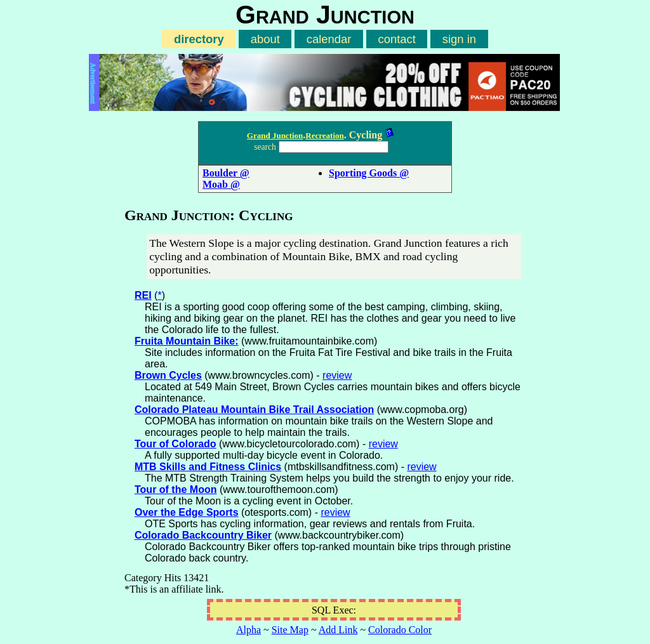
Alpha (249, 630)
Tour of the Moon (176, 490)
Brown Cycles (168, 375)
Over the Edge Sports (187, 512)
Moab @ (221, 184)
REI (143, 295)
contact (396, 39)
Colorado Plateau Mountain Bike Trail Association (254, 410)
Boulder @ (226, 173)
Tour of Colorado (176, 444)
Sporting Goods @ (369, 173)
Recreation (324, 135)
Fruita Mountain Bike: (187, 341)
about (265, 39)
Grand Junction (275, 135)
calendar (329, 39)
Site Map (290, 630)
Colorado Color (400, 630)
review (337, 375)
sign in (459, 39)
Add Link (338, 630)
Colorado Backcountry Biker (203, 535)
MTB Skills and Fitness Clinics (208, 467)
